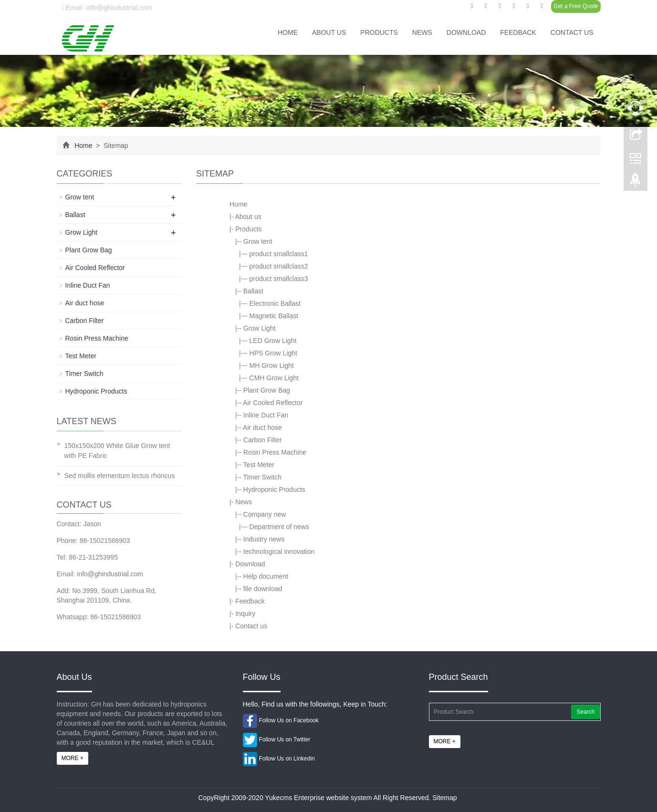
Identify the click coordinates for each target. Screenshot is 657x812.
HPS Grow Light (273, 353)
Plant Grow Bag (267, 390)
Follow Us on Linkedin (287, 759)
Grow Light (260, 328)
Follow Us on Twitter (284, 739)
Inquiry (245, 614)
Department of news (279, 527)
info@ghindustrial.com (110, 574)
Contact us (572, 32)
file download (263, 589)
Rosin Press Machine (275, 452)
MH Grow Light (272, 365)
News (422, 32)
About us (329, 32)
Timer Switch (262, 477)
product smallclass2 (279, 266)
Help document (266, 576)
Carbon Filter (263, 440)
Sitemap (444, 798)
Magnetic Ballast (274, 316)
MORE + (73, 758)
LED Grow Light (273, 341)
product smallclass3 (279, 279)
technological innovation (279, 552)
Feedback (518, 32)
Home (288, 32)
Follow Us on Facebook (288, 720)
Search (585, 712)
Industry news (264, 539)
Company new (265, 514)
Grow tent (258, 241)
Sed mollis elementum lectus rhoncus (120, 476)
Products (379, 32)
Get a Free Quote (576, 6)
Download (466, 32)
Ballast (253, 291)
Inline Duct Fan (266, 415)
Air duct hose (262, 427)
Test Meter (259, 465)
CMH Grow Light (274, 378)
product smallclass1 (279, 254)
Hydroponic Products (274, 489)
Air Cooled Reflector (273, 403)
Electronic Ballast (275, 303)
